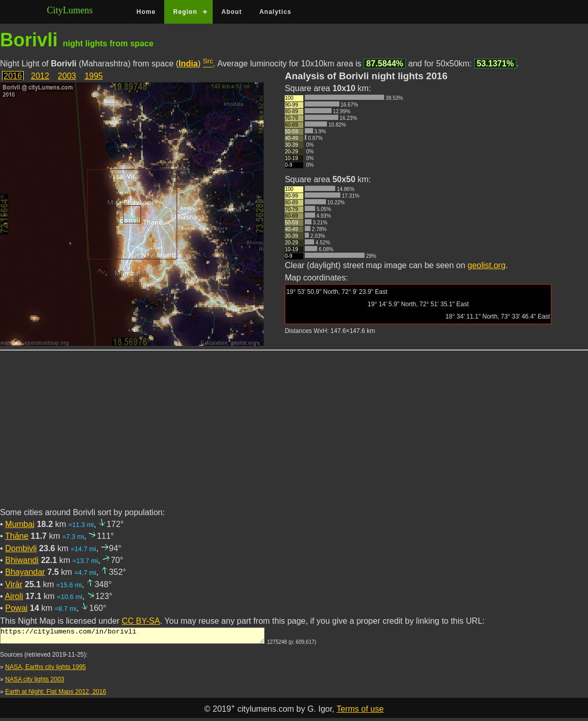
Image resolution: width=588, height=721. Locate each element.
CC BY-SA (141, 621)
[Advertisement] (294, 435)
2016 (13, 76)
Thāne (17, 536)
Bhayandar (25, 572)
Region (185, 12)
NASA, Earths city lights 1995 (46, 670)
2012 (40, 76)
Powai (16, 608)
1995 (94, 76)
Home (146, 12)
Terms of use (360, 712)
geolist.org (487, 265)
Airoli (14, 596)
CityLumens (70, 10)
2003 (67, 76)
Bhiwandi (22, 560)
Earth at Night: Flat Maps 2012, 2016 (56, 695)
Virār (14, 584)
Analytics (275, 12)
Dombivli (21, 548)
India (188, 64)
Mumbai (20, 524)
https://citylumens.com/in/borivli (132, 637)
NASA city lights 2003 (35, 682)
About (232, 12)
